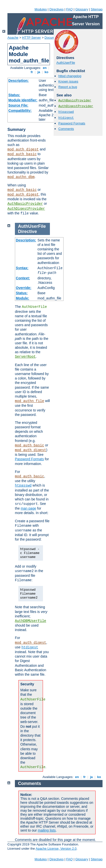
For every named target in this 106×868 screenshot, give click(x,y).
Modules (41, 9)
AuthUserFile (66, 63)
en (45, 68)
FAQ (70, 9)
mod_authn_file (30, 401)
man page (28, 508)
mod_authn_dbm (21, 177)
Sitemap (97, 9)
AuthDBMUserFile (31, 621)
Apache (13, 38)
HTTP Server (32, 38)
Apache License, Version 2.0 (56, 849)
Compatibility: (20, 111)
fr (32, 72)
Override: (24, 288)
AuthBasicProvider (25, 204)
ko (46, 72)
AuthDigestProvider (26, 209)
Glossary (82, 9)
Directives (56, 9)
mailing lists (47, 830)
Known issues (68, 81)
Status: (14, 95)
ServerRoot (25, 357)
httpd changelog (70, 76)
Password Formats (72, 123)
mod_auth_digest (23, 149)
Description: (19, 81)
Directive (28, 231)
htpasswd (66, 112)
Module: (23, 298)
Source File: (18, 105)
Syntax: (22, 268)
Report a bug (68, 87)
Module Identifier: (23, 100)
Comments (66, 129)
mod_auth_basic (22, 154)
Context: (23, 278)
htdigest (66, 118)
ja (39, 72)
